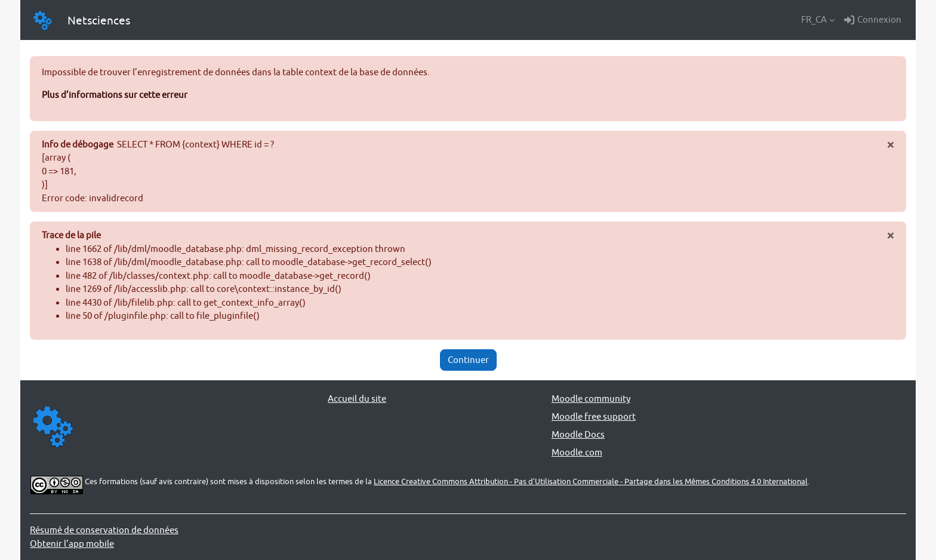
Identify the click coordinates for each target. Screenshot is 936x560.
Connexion (873, 20)
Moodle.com (577, 452)
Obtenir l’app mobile (72, 544)
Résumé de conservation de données (104, 530)
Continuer (468, 360)
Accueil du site (357, 399)
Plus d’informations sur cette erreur (115, 95)
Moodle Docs (578, 434)
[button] (818, 20)
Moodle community (591, 399)
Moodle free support (594, 416)
